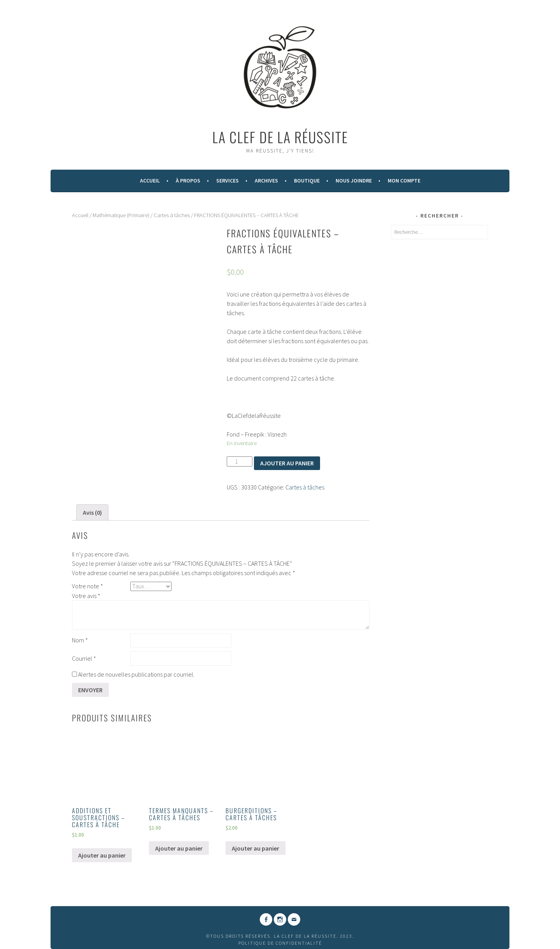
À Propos (188, 181)
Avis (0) (92, 512)
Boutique (307, 181)
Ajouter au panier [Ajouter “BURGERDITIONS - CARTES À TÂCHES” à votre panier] (255, 848)
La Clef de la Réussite (280, 137)
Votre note (87, 586)
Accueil (150, 181)
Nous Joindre (354, 181)
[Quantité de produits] (240, 461)
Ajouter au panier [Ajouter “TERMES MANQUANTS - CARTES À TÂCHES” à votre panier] (179, 848)
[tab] (92, 512)
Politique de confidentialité (280, 943)
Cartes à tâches (172, 215)
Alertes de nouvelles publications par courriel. (136, 674)
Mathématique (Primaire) (121, 215)
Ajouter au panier (287, 463)
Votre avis (86, 596)
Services (227, 181)
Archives (266, 181)
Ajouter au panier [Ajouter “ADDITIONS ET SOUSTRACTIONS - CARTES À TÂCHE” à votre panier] (102, 855)
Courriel (84, 658)
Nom (80, 640)
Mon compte (404, 181)
